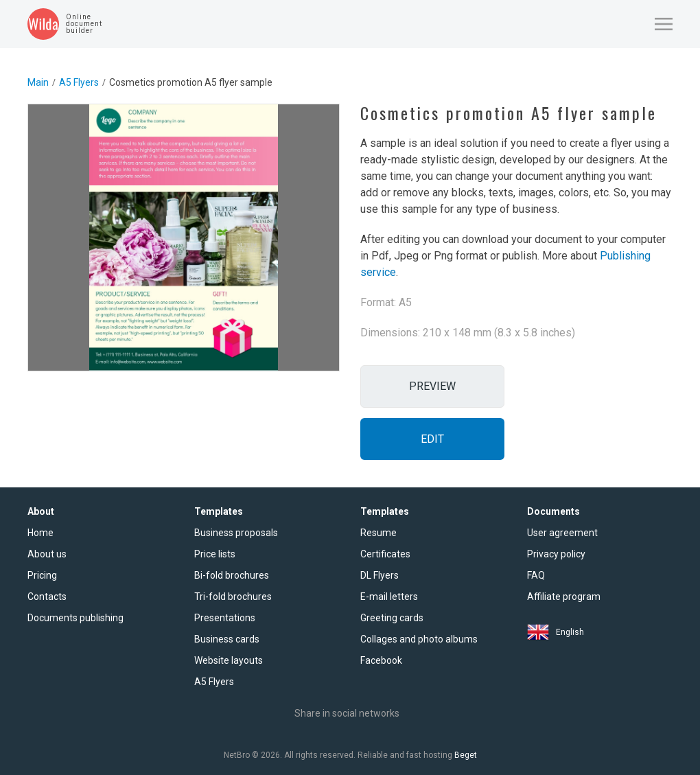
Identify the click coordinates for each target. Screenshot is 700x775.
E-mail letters (389, 597)
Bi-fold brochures (232, 575)
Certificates (385, 554)
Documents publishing (75, 618)
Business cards (227, 639)
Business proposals (236, 533)
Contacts (47, 597)
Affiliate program (564, 597)
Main (38, 82)
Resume (378, 533)
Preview (432, 386)
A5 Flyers (79, 82)
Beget (466, 755)
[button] (664, 24)
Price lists (215, 554)
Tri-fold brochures (233, 597)
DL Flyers (380, 575)
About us (47, 554)
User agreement (562, 533)
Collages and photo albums (419, 639)
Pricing (42, 575)
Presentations (225, 618)
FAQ (536, 575)
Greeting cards (392, 618)
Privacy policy (556, 554)
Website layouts (229, 660)
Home (40, 533)
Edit (432, 439)
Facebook (381, 660)
